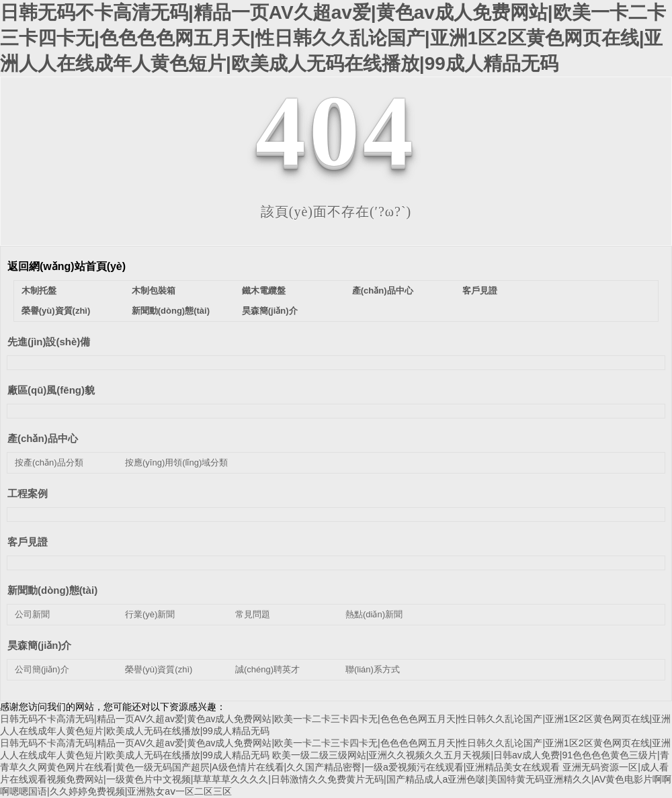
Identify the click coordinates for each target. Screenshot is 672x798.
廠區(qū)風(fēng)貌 (51, 390)
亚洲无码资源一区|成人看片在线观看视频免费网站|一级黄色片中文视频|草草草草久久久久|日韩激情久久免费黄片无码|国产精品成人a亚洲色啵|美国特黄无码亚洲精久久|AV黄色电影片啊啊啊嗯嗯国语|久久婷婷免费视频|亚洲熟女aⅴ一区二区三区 (336, 779)
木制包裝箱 (154, 291)
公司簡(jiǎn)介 (42, 669)
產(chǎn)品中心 (383, 291)
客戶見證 (480, 291)
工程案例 (28, 493)
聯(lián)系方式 (373, 669)
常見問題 (253, 614)
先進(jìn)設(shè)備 (49, 342)
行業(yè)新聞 (150, 614)
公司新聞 (32, 614)
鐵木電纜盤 (264, 291)
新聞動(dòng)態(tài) (171, 311)
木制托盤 (39, 291)
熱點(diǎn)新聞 (374, 614)
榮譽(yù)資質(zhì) (56, 311)
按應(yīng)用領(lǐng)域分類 (176, 462)
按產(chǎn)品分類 (49, 462)
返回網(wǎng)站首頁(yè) (67, 266)
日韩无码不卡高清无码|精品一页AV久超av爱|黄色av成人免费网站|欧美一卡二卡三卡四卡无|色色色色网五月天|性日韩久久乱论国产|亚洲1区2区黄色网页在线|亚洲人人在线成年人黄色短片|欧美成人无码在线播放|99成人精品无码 (333, 38)
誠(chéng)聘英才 (267, 669)
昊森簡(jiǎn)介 (270, 311)
